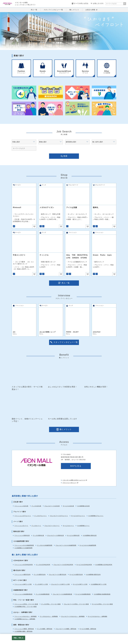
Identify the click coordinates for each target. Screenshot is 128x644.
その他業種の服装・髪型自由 (23, 631)
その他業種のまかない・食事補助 (25, 619)
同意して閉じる (19, 638)
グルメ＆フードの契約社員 (55, 535)
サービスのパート (68, 526)
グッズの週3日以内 (40, 575)
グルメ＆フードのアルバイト (59, 516)
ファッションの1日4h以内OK (24, 565)
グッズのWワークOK (41, 584)
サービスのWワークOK (80, 584)
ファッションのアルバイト (23, 516)
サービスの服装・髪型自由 (88, 629)
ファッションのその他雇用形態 (24, 545)
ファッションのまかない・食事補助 (25, 616)
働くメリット (74, 10)
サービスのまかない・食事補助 (97, 616)
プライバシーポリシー (69, 483)
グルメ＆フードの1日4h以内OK (63, 565)
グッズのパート (36, 526)
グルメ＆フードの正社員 (52, 506)
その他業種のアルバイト (96, 516)
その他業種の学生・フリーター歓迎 (25, 607)
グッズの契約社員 (38, 535)
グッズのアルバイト (40, 516)
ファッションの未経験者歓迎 (23, 594)
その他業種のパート (83, 526)
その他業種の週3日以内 (93, 575)
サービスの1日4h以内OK (84, 565)
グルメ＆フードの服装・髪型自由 (66, 629)
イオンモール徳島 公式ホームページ (74, 480)
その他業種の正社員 (83, 506)
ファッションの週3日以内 (22, 575)
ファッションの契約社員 (22, 535)
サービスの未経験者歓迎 (83, 594)
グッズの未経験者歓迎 (43, 594)
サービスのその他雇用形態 (88, 545)
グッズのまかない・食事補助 (49, 616)
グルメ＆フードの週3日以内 (57, 575)
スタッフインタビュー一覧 (53, 10)
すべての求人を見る (81, 3)
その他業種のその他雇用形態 (23, 548)
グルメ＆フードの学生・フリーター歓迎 (76, 604)
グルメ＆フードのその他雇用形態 (66, 545)
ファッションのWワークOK (23, 584)
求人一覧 (34, 10)
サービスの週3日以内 (76, 575)
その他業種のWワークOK (99, 584)
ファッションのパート (21, 526)
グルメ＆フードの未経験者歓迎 (62, 594)
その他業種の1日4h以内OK (104, 565)
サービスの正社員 (68, 506)
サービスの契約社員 (73, 535)
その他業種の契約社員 (90, 535)
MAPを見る (76, 466)
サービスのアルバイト (78, 516)
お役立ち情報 (90, 10)
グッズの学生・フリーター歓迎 (51, 604)
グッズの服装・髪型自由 (45, 629)
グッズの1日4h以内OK (43, 565)
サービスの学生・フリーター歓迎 (102, 604)
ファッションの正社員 (21, 506)
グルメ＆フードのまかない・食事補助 (73, 616)
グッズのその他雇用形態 (45, 545)
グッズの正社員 (36, 506)
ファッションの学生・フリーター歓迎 (26, 604)
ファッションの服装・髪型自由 (24, 629)
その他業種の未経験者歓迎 (102, 594)
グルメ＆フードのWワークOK (60, 584)
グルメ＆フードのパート (52, 526)
